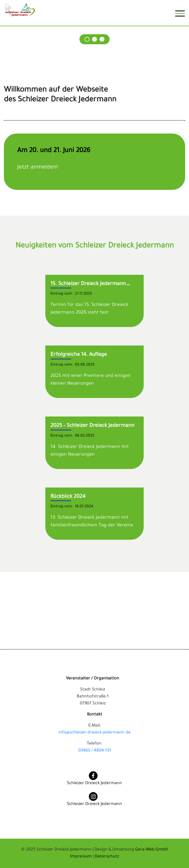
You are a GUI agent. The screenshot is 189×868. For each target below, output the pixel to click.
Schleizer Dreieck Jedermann (95, 783)
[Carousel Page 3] (102, 39)
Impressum (81, 857)
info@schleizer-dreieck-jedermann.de (95, 733)
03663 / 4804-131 (95, 751)
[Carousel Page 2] (95, 39)
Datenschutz (107, 857)
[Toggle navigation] (180, 15)
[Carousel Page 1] (87, 39)
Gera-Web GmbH (152, 850)
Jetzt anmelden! (37, 168)
